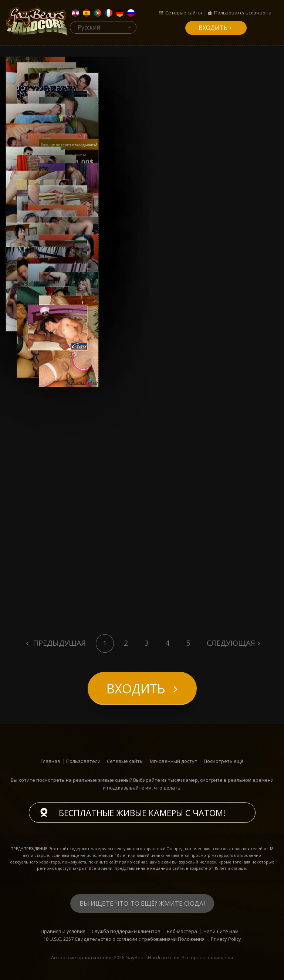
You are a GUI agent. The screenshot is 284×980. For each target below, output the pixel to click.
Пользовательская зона (243, 13)
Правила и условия (63, 931)
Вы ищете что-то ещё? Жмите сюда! (142, 903)
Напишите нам (221, 931)
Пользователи (83, 761)
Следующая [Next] (231, 643)
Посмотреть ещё (224, 761)
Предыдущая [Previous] (58, 643)
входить (213, 28)
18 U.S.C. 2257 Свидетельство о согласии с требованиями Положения (124, 939)
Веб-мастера (182, 931)
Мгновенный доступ (174, 761)
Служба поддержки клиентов (126, 931)
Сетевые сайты (184, 13)
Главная (50, 761)
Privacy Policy (226, 939)
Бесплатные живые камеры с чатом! (142, 813)
